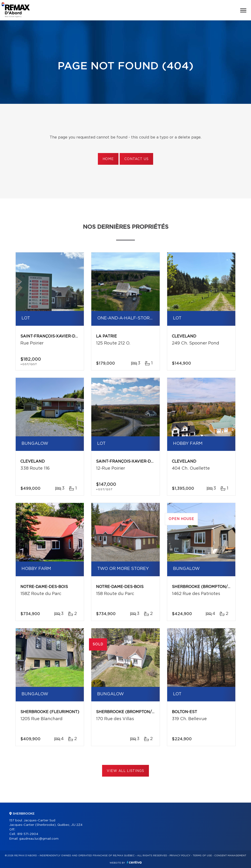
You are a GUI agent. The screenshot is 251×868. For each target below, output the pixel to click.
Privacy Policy (180, 856)
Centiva (134, 862)
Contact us (136, 159)
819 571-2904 (28, 834)
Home (108, 159)
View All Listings (125, 771)
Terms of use (202, 856)
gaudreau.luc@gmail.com (39, 839)
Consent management (230, 856)
